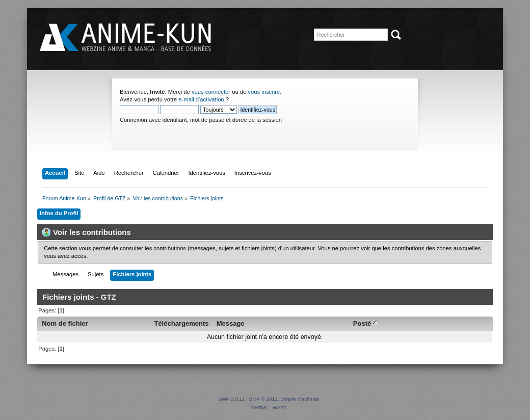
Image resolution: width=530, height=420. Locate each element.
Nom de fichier (65, 323)
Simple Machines (300, 399)
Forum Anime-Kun (126, 38)
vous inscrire (264, 92)
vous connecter (211, 92)
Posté (366, 323)
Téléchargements (181, 323)
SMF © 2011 (263, 399)
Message (231, 323)
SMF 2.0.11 (232, 399)
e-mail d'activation (201, 99)
